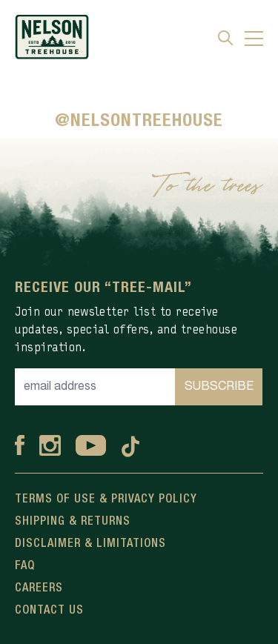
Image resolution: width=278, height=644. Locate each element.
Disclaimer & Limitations (90, 544)
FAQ (25, 566)
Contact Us (49, 611)
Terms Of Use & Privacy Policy (106, 499)
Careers (39, 588)
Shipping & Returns (73, 522)
